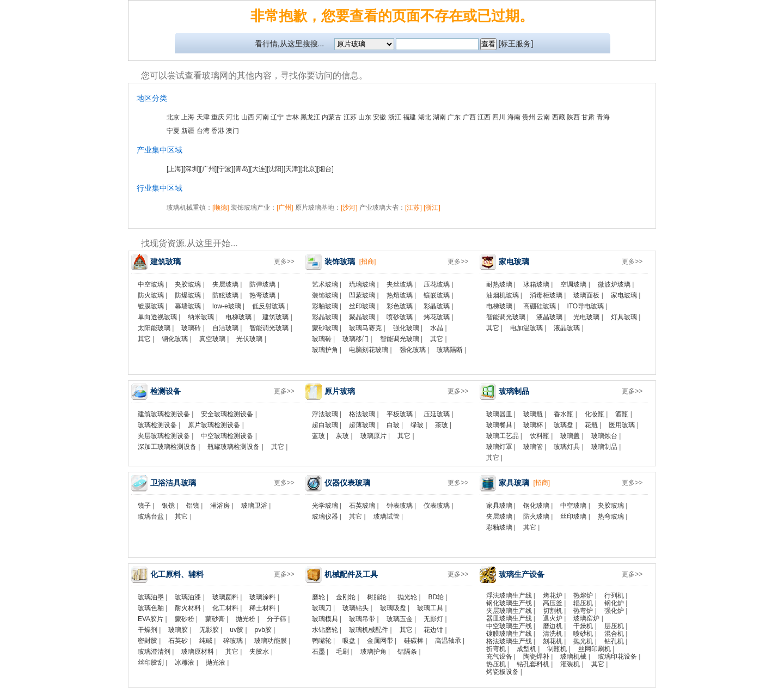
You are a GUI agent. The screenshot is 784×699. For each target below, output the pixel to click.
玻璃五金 (400, 619)
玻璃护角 (325, 350)
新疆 (188, 131)
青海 (603, 117)
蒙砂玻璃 (325, 328)
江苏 (350, 117)
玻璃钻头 (356, 608)
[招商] (368, 262)
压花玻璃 (437, 284)
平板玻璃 (400, 414)
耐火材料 (188, 608)
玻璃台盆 (151, 516)
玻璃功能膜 (271, 641)
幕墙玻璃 (188, 306)
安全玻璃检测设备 (227, 414)
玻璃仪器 (325, 516)
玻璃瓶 (533, 414)
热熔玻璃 (400, 295)
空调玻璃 (573, 284)
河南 (262, 117)
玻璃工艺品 (503, 436)
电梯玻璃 (238, 317)
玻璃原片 (373, 436)
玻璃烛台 (604, 436)
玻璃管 (533, 447)
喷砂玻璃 (400, 317)
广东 (454, 117)
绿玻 (417, 425)
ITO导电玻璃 (585, 306)
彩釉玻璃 (325, 306)
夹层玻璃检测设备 (164, 436)
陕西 (573, 117)
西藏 (559, 117)
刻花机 (553, 641)
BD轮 (436, 597)
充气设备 (499, 657)
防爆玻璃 (188, 295)
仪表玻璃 (437, 506)
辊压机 (583, 603)
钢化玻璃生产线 (509, 603)
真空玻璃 (212, 339)
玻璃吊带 (362, 619)
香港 (218, 131)
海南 (514, 117)
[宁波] (225, 169)
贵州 (529, 117)
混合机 (614, 634)
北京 (173, 117)
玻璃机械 (573, 657)
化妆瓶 (595, 414)
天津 (203, 117)
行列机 (614, 595)
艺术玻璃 (325, 284)
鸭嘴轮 (322, 641)
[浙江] (432, 208)
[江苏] (414, 208)
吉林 (292, 117)
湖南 (439, 117)
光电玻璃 (586, 317)
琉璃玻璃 (362, 284)
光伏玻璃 (249, 339)
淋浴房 (220, 506)
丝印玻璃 (362, 306)
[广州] (208, 169)
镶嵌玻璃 (437, 295)
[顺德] (221, 208)
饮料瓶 (540, 436)
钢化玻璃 (175, 339)
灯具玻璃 (624, 317)
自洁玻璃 (225, 328)
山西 (248, 117)
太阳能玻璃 (154, 328)
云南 (543, 117)
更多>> (284, 262)
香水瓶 (563, 414)
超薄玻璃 (362, 425)
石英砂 (178, 641)
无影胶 (209, 630)
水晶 (437, 328)
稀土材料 (262, 608)
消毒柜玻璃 (546, 295)
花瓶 (591, 425)
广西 (469, 117)
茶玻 (442, 425)
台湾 (203, 131)
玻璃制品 (604, 447)
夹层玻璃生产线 (509, 611)
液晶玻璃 (549, 317)
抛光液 (216, 662)
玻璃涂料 (262, 597)
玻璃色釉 (151, 608)
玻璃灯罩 (499, 447)
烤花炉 (553, 595)
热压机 (496, 664)
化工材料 (225, 608)
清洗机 (553, 634)
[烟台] (325, 169)
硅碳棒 (414, 641)
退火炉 (553, 618)
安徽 (379, 117)
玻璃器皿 (499, 414)
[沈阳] (275, 169)
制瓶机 (557, 649)
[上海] (175, 169)
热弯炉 (583, 611)
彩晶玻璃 (437, 306)
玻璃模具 (325, 619)
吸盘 (349, 641)
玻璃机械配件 (369, 630)
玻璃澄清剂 (154, 652)
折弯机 (496, 649)
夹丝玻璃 (400, 284)
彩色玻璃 (400, 306)
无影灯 (433, 619)
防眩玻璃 (225, 295)
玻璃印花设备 (617, 657)
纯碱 (206, 641)
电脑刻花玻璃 (369, 350)
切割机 (553, 611)
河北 (232, 117)
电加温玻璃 (526, 328)
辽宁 (277, 117)
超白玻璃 (325, 425)
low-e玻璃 (227, 306)
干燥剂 (148, 630)
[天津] (292, 169)
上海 (188, 117)
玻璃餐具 (499, 425)
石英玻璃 (362, 506)
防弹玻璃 (262, 284)
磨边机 (553, 626)
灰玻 (342, 436)
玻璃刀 (322, 608)
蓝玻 (318, 436)
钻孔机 (614, 641)
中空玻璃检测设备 (227, 436)
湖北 (425, 117)
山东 (365, 117)
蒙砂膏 (215, 619)
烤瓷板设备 (503, 672)
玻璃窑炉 (586, 618)
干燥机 (583, 626)
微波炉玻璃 (614, 284)
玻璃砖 (191, 328)
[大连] (258, 169)
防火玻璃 (151, 295)
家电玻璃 (624, 295)
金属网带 (380, 641)
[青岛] (242, 169)
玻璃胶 (178, 630)
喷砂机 (583, 634)
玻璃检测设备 (157, 425)
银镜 (168, 506)
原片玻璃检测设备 (214, 425)
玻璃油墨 (151, 597)
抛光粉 (246, 619)
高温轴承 (448, 641)
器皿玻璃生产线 (509, 618)
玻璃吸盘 (393, 608)
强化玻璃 (406, 328)
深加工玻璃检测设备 (167, 447)
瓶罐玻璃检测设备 (234, 447)
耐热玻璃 (499, 284)
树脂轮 (377, 597)
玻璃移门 (356, 339)
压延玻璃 (437, 414)
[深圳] (192, 169)
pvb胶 (263, 630)
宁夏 (173, 131)
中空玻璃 (151, 284)
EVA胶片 (151, 619)
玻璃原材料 (198, 652)
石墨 (318, 652)
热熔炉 (583, 595)
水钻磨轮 (325, 630)
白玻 (393, 425)
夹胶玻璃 (188, 284)
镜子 (144, 506)
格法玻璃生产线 (509, 641)
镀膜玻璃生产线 (509, 634)
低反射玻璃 (268, 306)
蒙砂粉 (185, 619)
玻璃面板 (586, 295)
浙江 (395, 117)
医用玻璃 (622, 425)
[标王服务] (516, 44)
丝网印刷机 (595, 649)
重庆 (218, 117)
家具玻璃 (499, 506)
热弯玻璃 (262, 295)
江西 (484, 117)
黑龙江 (310, 117)
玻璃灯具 (567, 447)
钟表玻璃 (400, 506)
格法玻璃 (362, 414)
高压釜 (553, 603)
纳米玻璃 (201, 317)
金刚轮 (346, 597)
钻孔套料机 (533, 664)
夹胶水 (259, 652)
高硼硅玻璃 (540, 306)
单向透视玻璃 (157, 317)
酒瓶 (622, 414)
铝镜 (193, 506)
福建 (409, 117)
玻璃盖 (570, 436)
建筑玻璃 (275, 317)
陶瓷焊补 (536, 657)
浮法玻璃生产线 (509, 595)
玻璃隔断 (450, 350)
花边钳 (433, 630)
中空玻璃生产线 (509, 626)
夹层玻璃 (225, 284)
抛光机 (583, 641)
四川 (499, 117)
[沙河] (349, 208)
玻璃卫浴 (254, 506)
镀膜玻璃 (151, 306)
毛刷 (342, 652)
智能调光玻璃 (269, 328)
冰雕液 (185, 662)
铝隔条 (407, 652)
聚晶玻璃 (362, 317)
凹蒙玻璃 (362, 295)
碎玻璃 (233, 641)
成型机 (526, 649)
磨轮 (318, 597)
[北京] (308, 169)
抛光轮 (407, 597)
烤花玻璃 (437, 317)
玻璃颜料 (225, 597)
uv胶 (237, 630)
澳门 (232, 131)
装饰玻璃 (325, 295)
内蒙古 (332, 117)
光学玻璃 (325, 506)
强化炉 (614, 611)
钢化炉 (614, 603)
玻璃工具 (430, 608)
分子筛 (277, 619)
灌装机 (570, 664)
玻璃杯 (533, 425)
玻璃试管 (387, 516)
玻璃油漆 (188, 597)
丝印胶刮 (151, 662)
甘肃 (588, 117)
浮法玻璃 (325, 414)
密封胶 (148, 641)
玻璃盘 (563, 425)
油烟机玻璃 (503, 295)
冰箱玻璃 (536, 284)
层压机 (614, 626)
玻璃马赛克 (365, 328)
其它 (144, 339)
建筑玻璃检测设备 (164, 414)
